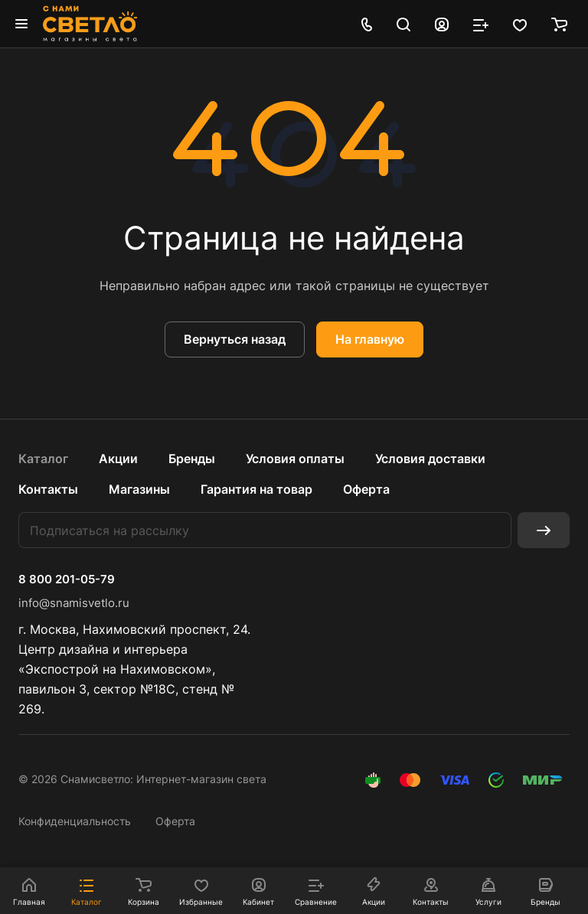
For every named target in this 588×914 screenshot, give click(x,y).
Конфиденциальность (75, 821)
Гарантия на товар (256, 489)
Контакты (48, 489)
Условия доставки (430, 459)
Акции (118, 459)
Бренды (192, 459)
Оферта (366, 489)
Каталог (43, 459)
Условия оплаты (295, 459)
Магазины (139, 489)
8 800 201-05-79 (67, 579)
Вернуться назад (235, 339)
